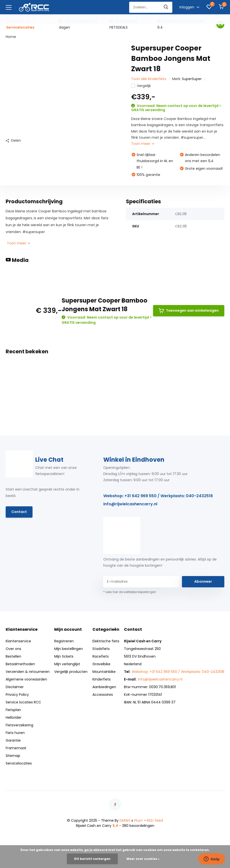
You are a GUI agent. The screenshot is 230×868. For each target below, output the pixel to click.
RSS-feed (155, 820)
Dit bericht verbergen (92, 859)
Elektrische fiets (106, 641)
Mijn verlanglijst (67, 664)
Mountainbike (104, 672)
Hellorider (14, 717)
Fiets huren (15, 733)
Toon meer (143, 144)
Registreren (64, 641)
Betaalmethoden (20, 664)
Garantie (13, 740)
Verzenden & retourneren (28, 672)
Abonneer (203, 581)
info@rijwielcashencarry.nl (130, 504)
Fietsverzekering (19, 725)
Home (11, 37)
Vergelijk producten (71, 672)
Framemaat (16, 748)
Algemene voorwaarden (26, 679)
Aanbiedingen (104, 687)
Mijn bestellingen (69, 649)
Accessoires (103, 695)
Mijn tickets (64, 656)
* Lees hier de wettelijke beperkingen (130, 592)
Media (17, 260)
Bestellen (13, 656)
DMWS (125, 820)
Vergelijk (141, 86)
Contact (19, 512)
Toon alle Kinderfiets (149, 79)
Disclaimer (15, 687)
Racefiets (101, 656)
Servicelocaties (19, 763)
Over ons (13, 649)
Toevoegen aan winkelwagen (189, 311)
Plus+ (139, 820)
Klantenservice (18, 641)
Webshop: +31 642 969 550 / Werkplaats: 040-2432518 (158, 496)
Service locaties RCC (23, 702)
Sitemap (13, 756)
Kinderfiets (102, 679)
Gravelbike (101, 664)
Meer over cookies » (143, 859)
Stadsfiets (101, 649)
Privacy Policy (17, 695)
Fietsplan (13, 710)
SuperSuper (192, 79)
